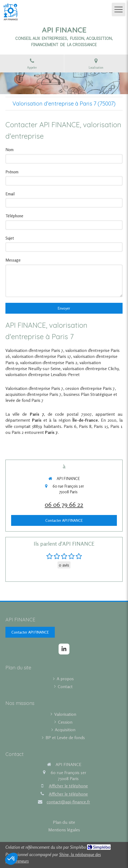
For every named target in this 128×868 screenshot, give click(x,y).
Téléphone (14, 216)
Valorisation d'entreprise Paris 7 (34, 350)
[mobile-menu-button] (119, 9)
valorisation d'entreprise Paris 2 (49, 363)
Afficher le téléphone (68, 786)
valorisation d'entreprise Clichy (91, 368)
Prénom (12, 172)
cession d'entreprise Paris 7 (90, 388)
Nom (9, 150)
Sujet (10, 238)
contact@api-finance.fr (68, 802)
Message (13, 260)
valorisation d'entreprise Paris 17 (41, 356)
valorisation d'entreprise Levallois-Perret (43, 374)
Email (10, 194)
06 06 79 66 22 (64, 505)
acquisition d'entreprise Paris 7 (33, 394)
